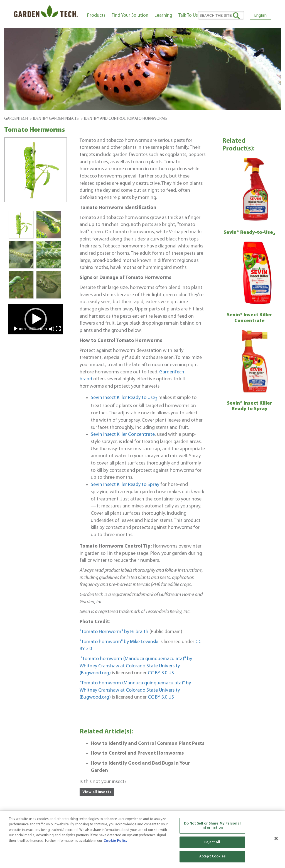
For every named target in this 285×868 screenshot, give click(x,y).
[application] (36, 319)
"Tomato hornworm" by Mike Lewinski (119, 642)
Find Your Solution (130, 15)
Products (96, 15)
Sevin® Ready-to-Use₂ (249, 233)
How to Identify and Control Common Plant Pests (148, 744)
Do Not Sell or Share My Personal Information (212, 826)
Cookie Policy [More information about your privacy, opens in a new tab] (116, 841)
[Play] (16, 329)
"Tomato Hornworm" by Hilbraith (114, 632)
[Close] (276, 838)
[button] (36, 319)
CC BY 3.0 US (161, 673)
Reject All (212, 842)
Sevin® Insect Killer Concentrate (250, 318)
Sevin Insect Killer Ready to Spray (125, 485)
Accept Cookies (212, 856)
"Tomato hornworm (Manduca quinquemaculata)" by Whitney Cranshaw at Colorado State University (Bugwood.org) (136, 666)
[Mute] (52, 329)
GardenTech (16, 119)
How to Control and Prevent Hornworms (137, 753)
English (260, 16)
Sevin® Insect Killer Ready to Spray (250, 406)
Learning (163, 15)
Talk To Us (188, 15)
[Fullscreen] (58, 329)
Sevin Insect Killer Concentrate (123, 435)
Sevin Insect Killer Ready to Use (124, 398)
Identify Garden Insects (56, 119)
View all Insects (97, 792)
